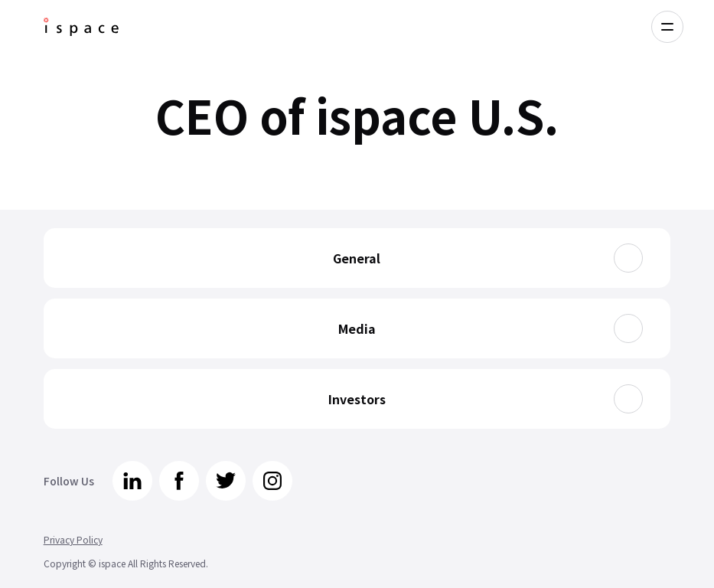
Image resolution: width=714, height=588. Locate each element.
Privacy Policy (73, 539)
